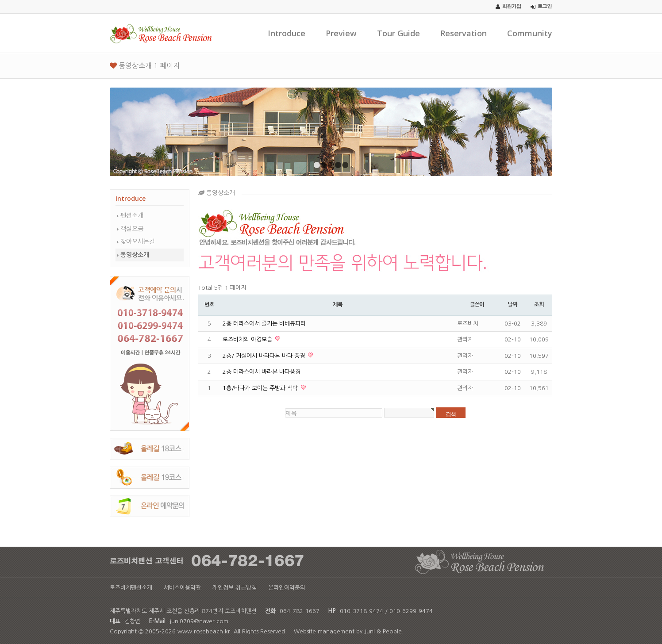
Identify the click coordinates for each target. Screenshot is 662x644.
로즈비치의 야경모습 (248, 339)
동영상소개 (135, 255)
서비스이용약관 (182, 588)
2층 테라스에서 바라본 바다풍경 (262, 372)
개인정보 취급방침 (235, 588)
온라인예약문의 (287, 588)
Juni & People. (384, 631)
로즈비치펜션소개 (131, 588)
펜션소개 (132, 215)
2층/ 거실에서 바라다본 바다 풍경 (265, 356)
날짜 (512, 305)
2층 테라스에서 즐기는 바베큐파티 (264, 324)
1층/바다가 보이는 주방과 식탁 (261, 388)
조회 (539, 305)
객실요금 (132, 229)
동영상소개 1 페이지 (145, 65)
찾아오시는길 (138, 241)
